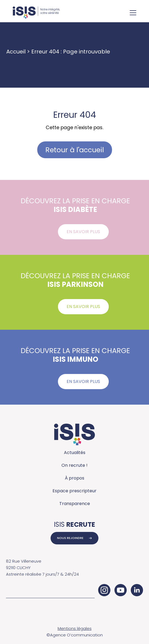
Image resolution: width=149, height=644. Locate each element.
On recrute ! (74, 465)
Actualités (75, 453)
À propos (74, 478)
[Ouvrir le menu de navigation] (133, 13)
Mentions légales (75, 628)
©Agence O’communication (75, 635)
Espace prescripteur (74, 491)
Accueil (16, 52)
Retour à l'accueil (75, 150)
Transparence (75, 504)
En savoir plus (83, 232)
